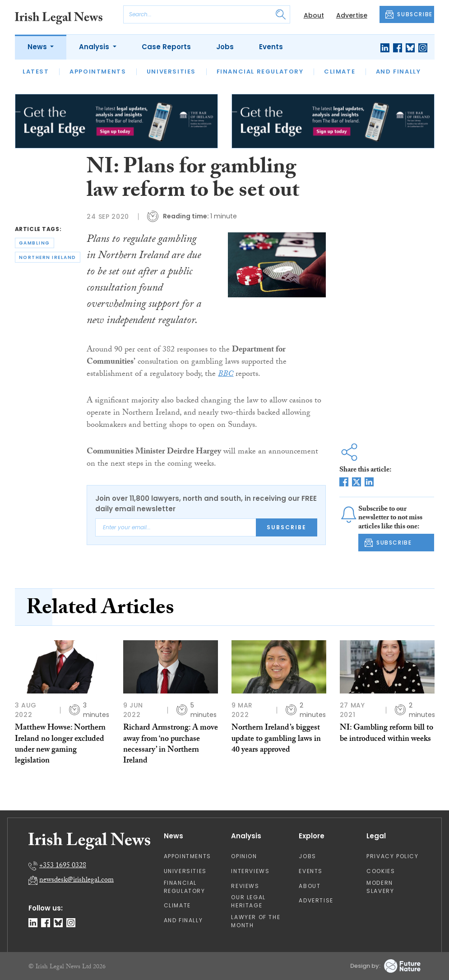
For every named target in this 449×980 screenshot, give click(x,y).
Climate (340, 72)
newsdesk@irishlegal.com (76, 881)
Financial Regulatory (260, 72)
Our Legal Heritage (248, 901)
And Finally (398, 72)
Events (271, 47)
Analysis (95, 47)
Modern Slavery (380, 887)
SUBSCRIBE (409, 14)
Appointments (98, 72)
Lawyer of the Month (256, 921)
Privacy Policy (392, 856)
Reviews (245, 886)
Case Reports (166, 47)
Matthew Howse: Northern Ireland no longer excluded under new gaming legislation (60, 745)
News (38, 47)
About (314, 15)
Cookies (381, 871)
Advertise (352, 15)
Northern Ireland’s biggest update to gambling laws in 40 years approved (276, 740)
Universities (171, 72)
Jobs (225, 47)
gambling (35, 243)
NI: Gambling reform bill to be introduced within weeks (387, 734)
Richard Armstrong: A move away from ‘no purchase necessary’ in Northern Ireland (171, 745)
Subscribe (287, 527)
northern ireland (48, 257)
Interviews (250, 871)
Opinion (244, 856)
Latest (36, 72)
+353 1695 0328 (63, 866)
